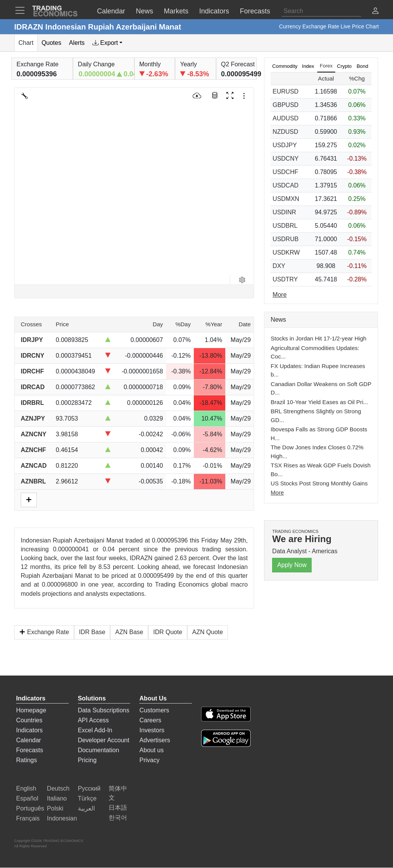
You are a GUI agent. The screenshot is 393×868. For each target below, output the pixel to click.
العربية (86, 808)
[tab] (108, 43)
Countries (29, 720)
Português (30, 808)
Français (28, 818)
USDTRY (285, 279)
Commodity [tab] (285, 66)
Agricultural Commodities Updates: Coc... (315, 352)
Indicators (29, 730)
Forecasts (30, 750)
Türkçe (87, 798)
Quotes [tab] (51, 43)
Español (27, 798)
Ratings (26, 760)
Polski (55, 808)
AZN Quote (208, 632)
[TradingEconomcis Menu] (22, 10)
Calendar (29, 740)
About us (151, 750)
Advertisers (155, 740)
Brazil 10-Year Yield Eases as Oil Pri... (319, 402)
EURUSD (286, 91)
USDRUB (286, 239)
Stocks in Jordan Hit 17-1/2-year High (318, 338)
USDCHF (285, 172)
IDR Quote (168, 632)
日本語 (118, 808)
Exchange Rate (44, 632)
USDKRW (286, 252)
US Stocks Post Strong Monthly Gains (319, 483)
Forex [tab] (326, 66)
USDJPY (285, 145)
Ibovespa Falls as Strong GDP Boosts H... (319, 434)
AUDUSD (286, 118)
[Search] (321, 11)
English (26, 788)
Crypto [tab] (344, 66)
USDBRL (285, 226)
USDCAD (286, 185)
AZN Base (129, 632)
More (277, 492)
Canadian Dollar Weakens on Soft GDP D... (321, 388)
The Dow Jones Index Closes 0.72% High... (317, 452)
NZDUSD (285, 132)
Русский (89, 788)
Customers (154, 710)
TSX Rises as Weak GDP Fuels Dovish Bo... (320, 470)
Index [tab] (308, 66)
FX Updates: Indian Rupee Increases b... (318, 370)
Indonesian (62, 818)
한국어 (118, 818)
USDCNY (286, 159)
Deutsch (58, 788)
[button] (375, 12)
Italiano (57, 798)
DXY (279, 266)
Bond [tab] (362, 66)
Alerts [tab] (77, 43)
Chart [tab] (26, 43)
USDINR (284, 212)
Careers (150, 720)
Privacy (149, 760)
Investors (152, 730)
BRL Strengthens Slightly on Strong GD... (316, 416)
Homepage (31, 710)
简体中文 (118, 793)
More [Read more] (279, 295)
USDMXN (286, 199)
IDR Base (92, 632)
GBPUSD (286, 105)
